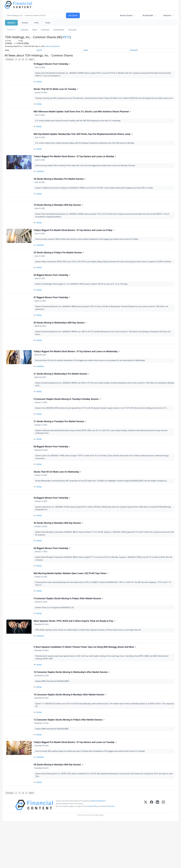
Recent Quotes (126, 15)
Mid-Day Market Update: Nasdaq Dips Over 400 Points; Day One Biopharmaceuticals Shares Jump (83, 141)
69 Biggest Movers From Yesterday (52, 291)
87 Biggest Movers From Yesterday (52, 315)
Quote (39, 50)
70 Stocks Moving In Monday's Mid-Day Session (59, 217)
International (59, 30)
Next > (32, 59)
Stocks (25, 23)
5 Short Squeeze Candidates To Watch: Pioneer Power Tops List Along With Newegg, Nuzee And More (85, 686)
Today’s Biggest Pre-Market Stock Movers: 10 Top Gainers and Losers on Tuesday (75, 786)
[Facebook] (152, 852)
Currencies (45, 30)
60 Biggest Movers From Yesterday (52, 580)
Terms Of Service (108, 853)
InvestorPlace (41, 180)
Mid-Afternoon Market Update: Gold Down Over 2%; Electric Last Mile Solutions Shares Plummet (83, 117)
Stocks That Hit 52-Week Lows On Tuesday (56, 91)
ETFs (37, 23)
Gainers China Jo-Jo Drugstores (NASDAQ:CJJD (55, 642)
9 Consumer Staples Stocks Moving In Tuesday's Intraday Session (67, 422)
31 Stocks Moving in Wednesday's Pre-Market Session (62, 396)
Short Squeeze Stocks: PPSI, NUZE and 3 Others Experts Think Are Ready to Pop (75, 657)
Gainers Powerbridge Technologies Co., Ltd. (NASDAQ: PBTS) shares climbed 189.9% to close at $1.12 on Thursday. (82, 300)
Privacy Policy (92, 853)
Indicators (167, 15)
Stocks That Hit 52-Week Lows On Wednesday (58, 499)
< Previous (9, 59)
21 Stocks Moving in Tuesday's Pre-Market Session (60, 446)
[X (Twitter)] (146, 852)
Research (134, 50)
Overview (24, 30)
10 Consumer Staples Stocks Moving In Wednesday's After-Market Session (72, 712)
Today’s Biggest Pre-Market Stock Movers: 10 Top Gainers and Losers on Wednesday (77, 372)
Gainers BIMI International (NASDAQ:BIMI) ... (54, 721)
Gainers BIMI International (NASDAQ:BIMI (52, 771)
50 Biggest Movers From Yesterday (52, 527)
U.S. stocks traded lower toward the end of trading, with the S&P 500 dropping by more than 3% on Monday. (79, 126)
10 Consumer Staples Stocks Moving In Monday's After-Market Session (70, 736)
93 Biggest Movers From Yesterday (52, 64)
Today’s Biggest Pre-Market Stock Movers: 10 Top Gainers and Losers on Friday (74, 243)
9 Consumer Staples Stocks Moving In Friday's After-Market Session (69, 633)
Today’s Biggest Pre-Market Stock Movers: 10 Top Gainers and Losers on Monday (75, 165)
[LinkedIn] (157, 852)
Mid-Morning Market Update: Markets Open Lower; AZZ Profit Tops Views (71, 607)
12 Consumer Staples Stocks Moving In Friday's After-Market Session (69, 762)
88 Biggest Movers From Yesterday (52, 473)
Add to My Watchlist (53, 46)
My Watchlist (148, 15)
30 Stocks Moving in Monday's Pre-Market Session (60, 188)
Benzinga (40, 82)
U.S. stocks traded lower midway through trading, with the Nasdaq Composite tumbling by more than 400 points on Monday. (85, 150)
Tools (48, 23)
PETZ (66, 37)
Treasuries (72, 30)
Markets (11, 23)
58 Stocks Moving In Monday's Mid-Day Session (59, 810)
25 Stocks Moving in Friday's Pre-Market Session (59, 267)
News (35, 30)
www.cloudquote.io (98, 848)
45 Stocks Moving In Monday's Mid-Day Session (59, 554)
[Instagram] (163, 852)
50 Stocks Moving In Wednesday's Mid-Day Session (60, 341)
